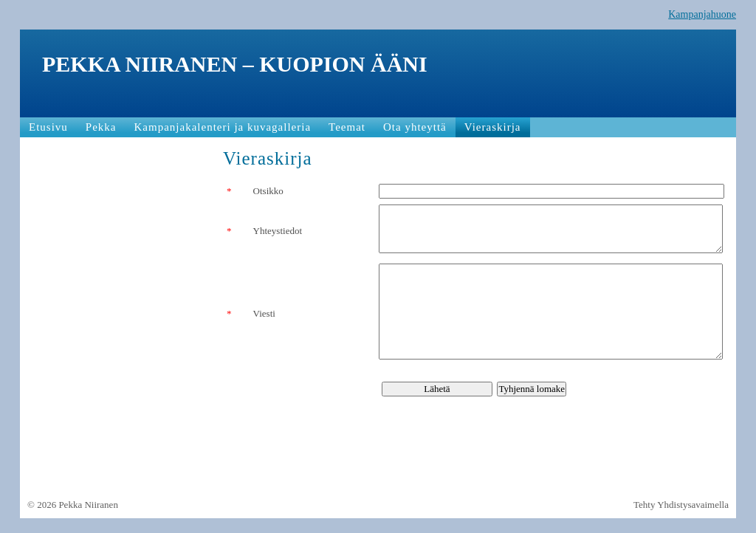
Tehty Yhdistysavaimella (681, 505)
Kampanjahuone (702, 14)
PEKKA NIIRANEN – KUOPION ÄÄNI (235, 64)
